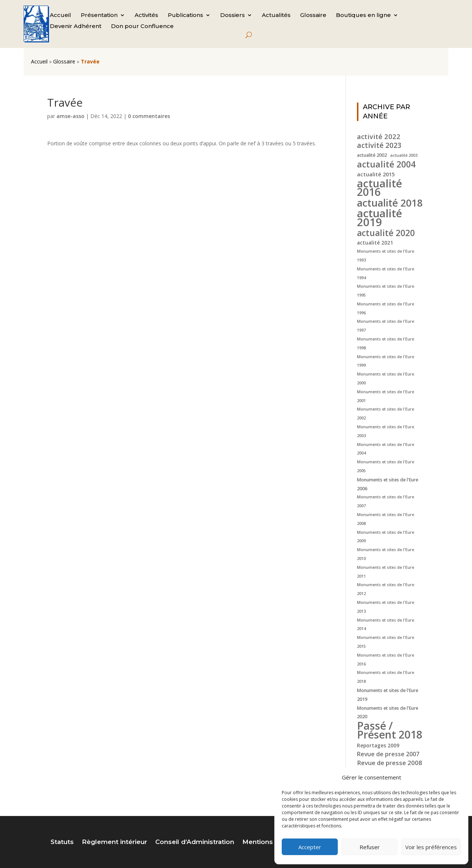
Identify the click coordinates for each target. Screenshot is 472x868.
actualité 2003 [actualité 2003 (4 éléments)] (404, 155)
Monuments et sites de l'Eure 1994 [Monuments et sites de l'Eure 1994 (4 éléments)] (386, 273)
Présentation (99, 15)
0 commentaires (149, 116)
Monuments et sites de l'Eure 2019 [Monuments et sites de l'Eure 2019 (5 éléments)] (388, 695)
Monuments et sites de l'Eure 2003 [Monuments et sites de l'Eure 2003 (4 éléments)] (386, 431)
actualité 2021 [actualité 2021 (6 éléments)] (375, 243)
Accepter (310, 847)
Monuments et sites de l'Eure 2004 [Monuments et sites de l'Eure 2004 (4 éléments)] (386, 449)
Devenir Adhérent (76, 27)
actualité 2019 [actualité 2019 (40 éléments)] (379, 218)
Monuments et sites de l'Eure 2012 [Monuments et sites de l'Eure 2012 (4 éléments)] (386, 589)
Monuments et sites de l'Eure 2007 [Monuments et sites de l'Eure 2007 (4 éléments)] (386, 501)
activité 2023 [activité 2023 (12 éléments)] (379, 146)
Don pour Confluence (142, 27)
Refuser (370, 847)
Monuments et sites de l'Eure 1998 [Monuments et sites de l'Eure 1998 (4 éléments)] (386, 343)
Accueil (60, 15)
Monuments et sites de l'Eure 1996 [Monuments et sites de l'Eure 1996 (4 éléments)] (386, 308)
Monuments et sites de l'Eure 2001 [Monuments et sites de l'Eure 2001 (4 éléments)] (386, 396)
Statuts (62, 842)
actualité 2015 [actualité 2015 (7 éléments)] (376, 174)
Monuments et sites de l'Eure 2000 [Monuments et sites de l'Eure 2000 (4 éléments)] (386, 378)
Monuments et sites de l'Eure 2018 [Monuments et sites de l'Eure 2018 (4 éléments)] (386, 677)
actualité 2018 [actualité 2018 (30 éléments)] (390, 203)
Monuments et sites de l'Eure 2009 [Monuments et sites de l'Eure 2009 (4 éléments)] (386, 537)
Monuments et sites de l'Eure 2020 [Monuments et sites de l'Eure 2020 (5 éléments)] (388, 713)
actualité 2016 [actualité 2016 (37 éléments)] (379, 188)
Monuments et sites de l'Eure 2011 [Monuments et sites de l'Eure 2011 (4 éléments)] (386, 572)
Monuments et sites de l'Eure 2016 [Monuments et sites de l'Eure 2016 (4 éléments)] (386, 660)
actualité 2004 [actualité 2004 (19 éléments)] (386, 165)
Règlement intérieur (114, 842)
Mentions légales (270, 842)
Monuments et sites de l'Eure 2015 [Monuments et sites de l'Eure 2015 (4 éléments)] (386, 642)
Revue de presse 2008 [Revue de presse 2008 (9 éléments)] (390, 763)
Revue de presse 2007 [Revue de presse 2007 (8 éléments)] (388, 754)
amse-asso (70, 116)
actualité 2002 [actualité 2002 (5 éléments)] (372, 155)
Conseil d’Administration (195, 842)
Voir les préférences (431, 847)
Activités (146, 15)
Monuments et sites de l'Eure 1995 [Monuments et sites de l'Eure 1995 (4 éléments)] (386, 291)
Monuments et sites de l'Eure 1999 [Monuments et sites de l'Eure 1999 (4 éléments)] (386, 361)
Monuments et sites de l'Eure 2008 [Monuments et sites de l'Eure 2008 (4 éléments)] (386, 519)
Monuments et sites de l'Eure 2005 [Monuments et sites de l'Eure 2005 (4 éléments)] (386, 466)
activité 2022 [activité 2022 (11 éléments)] (379, 136)
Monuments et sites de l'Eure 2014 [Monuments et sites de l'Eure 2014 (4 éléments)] (386, 625)
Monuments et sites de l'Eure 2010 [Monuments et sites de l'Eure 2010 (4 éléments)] (386, 554)
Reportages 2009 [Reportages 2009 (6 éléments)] (378, 745)
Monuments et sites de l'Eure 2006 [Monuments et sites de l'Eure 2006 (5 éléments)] (388, 484)
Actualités (276, 15)
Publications (185, 15)
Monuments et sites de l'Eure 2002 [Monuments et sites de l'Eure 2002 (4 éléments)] (386, 414)
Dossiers (232, 15)
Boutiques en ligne (363, 15)
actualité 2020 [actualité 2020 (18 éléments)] (386, 233)
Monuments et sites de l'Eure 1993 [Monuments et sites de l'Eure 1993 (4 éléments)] (386, 256)
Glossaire (313, 15)
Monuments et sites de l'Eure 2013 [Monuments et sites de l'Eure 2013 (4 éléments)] (386, 607)
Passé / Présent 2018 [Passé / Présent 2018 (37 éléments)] (390, 730)
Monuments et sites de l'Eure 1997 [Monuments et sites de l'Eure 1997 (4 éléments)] (386, 326)
